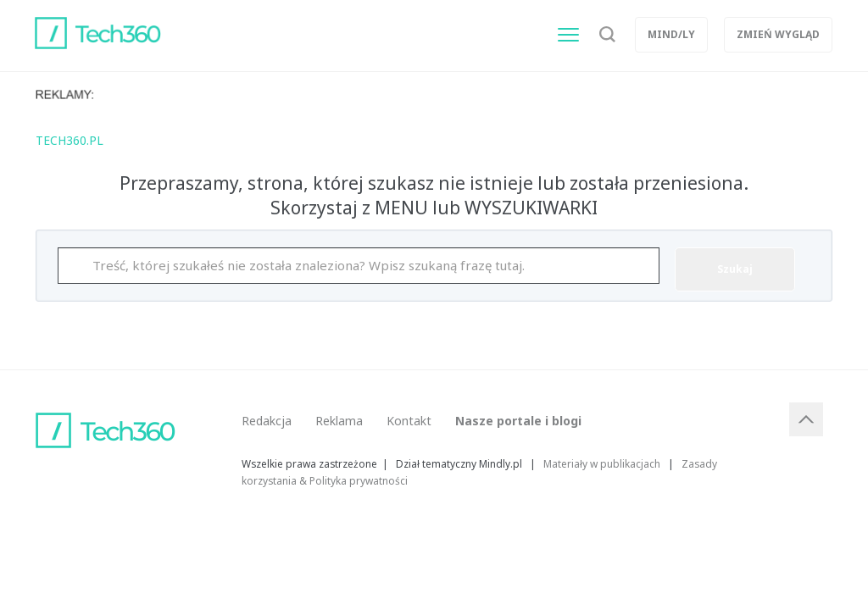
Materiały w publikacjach (602, 463)
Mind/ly (671, 34)
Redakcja (267, 421)
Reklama (339, 421)
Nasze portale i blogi (518, 421)
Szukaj (735, 269)
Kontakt (409, 421)
